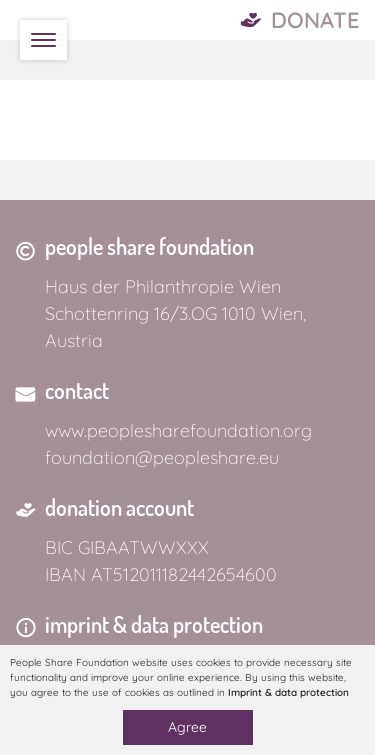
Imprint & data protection (288, 692)
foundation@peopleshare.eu (162, 457)
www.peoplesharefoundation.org (178, 430)
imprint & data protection (154, 624)
